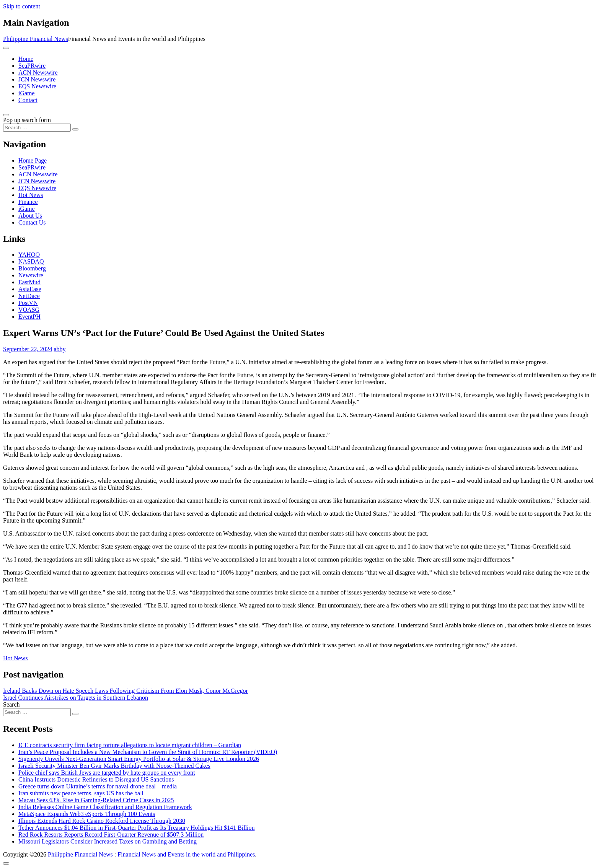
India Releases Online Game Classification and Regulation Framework (105, 807)
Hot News (31, 195)
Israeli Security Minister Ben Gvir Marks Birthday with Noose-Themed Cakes (114, 766)
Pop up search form (27, 120)
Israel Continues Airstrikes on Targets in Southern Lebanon (76, 698)
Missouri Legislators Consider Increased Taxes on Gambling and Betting (108, 841)
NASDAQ (31, 261)
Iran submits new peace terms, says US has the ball (81, 793)
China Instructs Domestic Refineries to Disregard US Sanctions (96, 779)
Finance (28, 202)
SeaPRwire (32, 66)
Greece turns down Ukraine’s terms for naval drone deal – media (98, 786)
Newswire (31, 275)
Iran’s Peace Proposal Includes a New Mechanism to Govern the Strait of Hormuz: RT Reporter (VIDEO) (148, 752)
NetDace (29, 296)
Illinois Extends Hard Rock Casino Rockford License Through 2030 (102, 821)
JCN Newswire (37, 79)
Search (11, 704)
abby (60, 349)
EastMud (29, 282)
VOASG (29, 310)
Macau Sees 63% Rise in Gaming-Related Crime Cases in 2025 (96, 800)
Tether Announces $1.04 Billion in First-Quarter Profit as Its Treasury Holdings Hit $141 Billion (137, 828)
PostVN (28, 303)
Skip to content (22, 6)
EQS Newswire (37, 86)
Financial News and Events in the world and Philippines (186, 854)
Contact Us (32, 222)
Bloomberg (32, 268)
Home (26, 59)
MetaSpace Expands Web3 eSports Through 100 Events (87, 814)
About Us (30, 216)
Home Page (33, 160)
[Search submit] (75, 129)
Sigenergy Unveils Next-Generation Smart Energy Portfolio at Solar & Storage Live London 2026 (139, 759)
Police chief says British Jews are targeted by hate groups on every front (107, 773)
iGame (27, 93)
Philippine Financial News (36, 39)
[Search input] (37, 128)
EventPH (29, 317)
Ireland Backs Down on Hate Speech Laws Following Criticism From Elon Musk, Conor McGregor (126, 691)
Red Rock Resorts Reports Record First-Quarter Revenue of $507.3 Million (111, 835)
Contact (28, 100)
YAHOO (29, 255)
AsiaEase (30, 289)
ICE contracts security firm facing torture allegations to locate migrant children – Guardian (130, 745)
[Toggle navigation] (6, 48)
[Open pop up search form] (6, 115)
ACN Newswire (38, 72)
